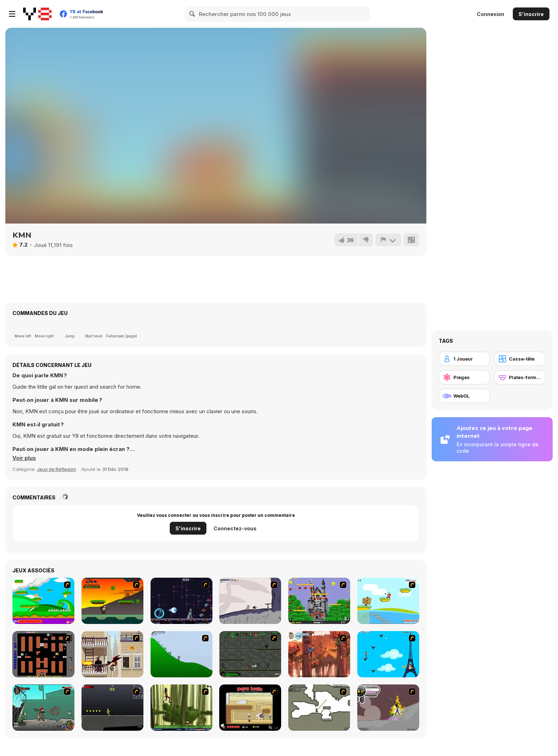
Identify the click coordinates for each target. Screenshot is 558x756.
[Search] (193, 14)
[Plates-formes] (520, 377)
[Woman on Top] (388, 654)
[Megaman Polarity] (181, 601)
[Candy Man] (43, 601)
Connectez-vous (235, 528)
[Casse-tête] (520, 359)
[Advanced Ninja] (319, 708)
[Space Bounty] (250, 654)
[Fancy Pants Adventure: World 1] (250, 601)
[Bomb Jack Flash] (319, 601)
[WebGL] (464, 396)
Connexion (491, 14)
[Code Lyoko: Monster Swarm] (181, 708)
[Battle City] (43, 654)
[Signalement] (388, 240)
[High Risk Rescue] (112, 654)
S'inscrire (531, 14)
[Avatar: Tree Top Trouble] (319, 654)
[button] (24, 458)
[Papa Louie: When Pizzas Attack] (250, 708)
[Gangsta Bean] (43, 708)
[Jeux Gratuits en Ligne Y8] (37, 14)
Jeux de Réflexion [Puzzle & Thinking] (57, 469)
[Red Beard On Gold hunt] (388, 601)
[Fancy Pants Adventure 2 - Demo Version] (181, 654)
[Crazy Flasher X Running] (112, 708)
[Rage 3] (388, 708)
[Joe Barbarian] (112, 601)
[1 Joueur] (464, 359)
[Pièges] (464, 377)
